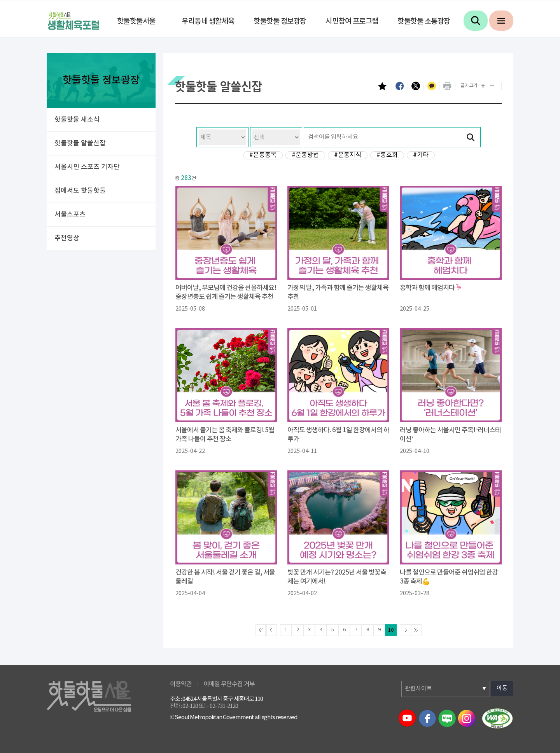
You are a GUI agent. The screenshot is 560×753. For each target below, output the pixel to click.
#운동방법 (305, 155)
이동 (502, 688)
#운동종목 (263, 155)
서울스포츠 (70, 215)
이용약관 (181, 684)
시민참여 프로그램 (352, 21)
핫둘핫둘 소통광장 (424, 21)
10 (391, 630)
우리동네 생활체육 (208, 21)
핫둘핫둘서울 (136, 21)
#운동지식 (348, 155)
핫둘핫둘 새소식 (77, 120)
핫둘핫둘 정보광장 (280, 21)
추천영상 (67, 238)
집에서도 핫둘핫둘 (80, 191)
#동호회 (387, 155)
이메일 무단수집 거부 (229, 684)
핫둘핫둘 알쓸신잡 (80, 143)
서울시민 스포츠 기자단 (87, 167)
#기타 (421, 155)
